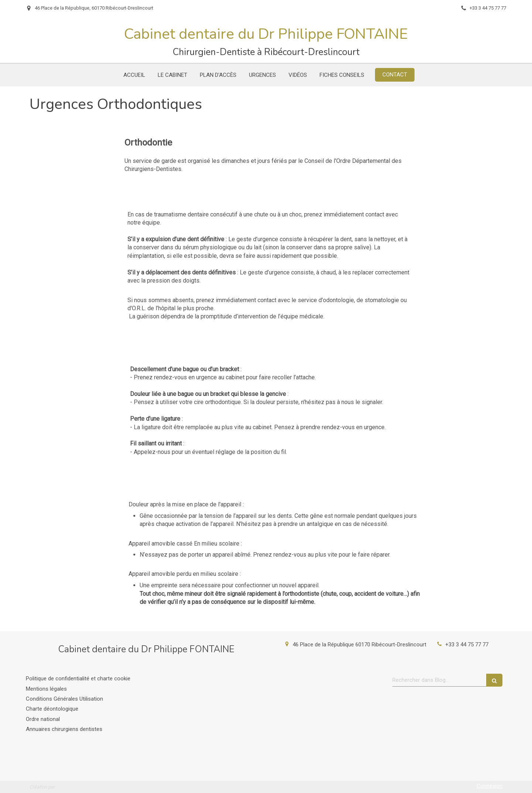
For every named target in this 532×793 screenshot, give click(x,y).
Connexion (490, 786)
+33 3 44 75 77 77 (467, 645)
